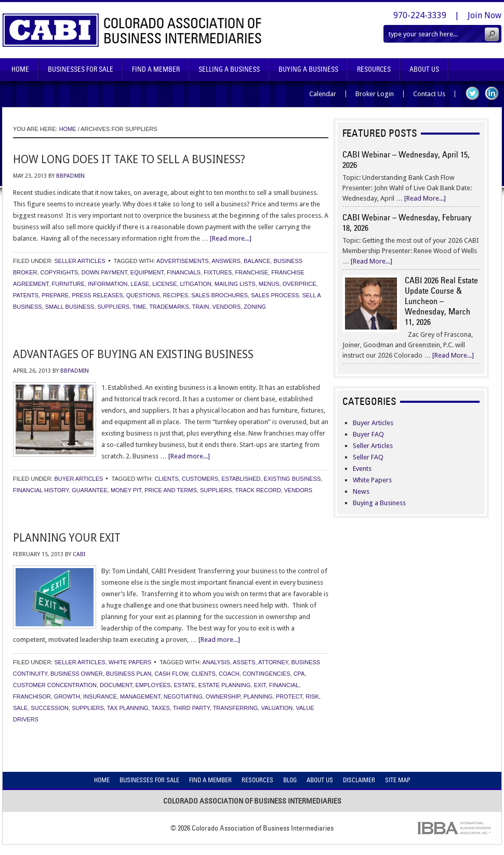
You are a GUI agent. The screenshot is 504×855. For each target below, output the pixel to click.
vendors (227, 307)
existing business (292, 479)
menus (269, 284)
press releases (97, 295)
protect (289, 696)
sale (20, 708)
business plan (129, 674)
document (116, 685)
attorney (273, 662)
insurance (100, 696)
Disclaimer (359, 780)
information (108, 284)
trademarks (169, 307)
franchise (252, 272)
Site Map (398, 780)
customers (200, 479)
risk (312, 696)
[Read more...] (231, 238)
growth (67, 696)
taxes (161, 708)
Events (362, 469)
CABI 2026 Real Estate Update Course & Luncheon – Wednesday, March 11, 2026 (441, 301)
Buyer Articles (78, 479)
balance (257, 261)
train (200, 307)
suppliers (113, 307)
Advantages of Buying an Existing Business (133, 354)
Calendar (323, 94)
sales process (275, 295)
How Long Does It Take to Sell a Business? (129, 159)
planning (258, 696)
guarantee (89, 490)
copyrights (59, 272)
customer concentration (55, 685)
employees (153, 685)
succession (50, 708)
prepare (55, 295)
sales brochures (220, 295)
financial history (41, 490)
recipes (176, 295)
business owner (77, 674)
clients (166, 479)
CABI (79, 554)
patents (26, 295)
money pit (126, 490)
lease (140, 284)
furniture (69, 284)
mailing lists (235, 284)
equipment (147, 272)
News (361, 491)
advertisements (183, 261)
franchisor (32, 696)
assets (244, 662)
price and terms (171, 490)
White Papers (130, 662)
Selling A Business (229, 69)
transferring (236, 708)
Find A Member (156, 69)
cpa (299, 674)
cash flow (171, 674)
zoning (255, 307)
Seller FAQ (368, 457)
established (241, 479)
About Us (424, 69)
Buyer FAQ (368, 434)
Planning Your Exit (67, 538)
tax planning (128, 708)
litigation (195, 284)
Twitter (473, 93)
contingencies (267, 674)
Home (20, 69)
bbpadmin (70, 176)
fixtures (218, 272)
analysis (216, 662)
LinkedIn (492, 93)
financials (184, 272)
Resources (374, 69)
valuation (277, 708)
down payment (104, 272)
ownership (223, 696)
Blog (290, 780)
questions (143, 295)
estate (185, 685)
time (139, 307)
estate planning (224, 685)
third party (191, 708)
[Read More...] (425, 198)
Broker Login (375, 94)
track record (258, 490)
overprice (300, 284)
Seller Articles (79, 261)
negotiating (183, 696)
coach (229, 674)
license (164, 284)
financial (284, 685)
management (140, 696)
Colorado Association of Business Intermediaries (132, 30)
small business (70, 307)
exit (260, 685)
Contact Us (429, 94)
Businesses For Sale (81, 69)
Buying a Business (379, 503)
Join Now (485, 15)
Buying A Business (308, 69)
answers (226, 261)
